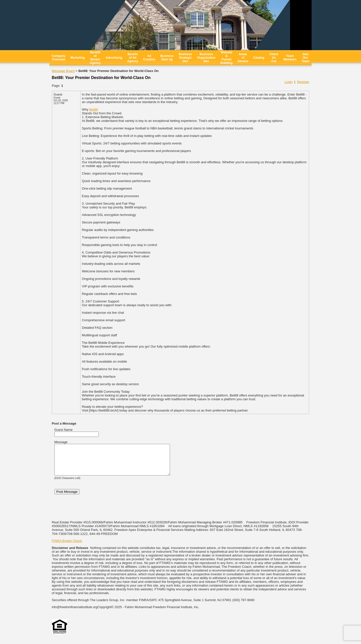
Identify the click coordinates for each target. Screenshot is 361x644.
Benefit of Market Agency (95, 58)
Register (303, 82)
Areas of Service (243, 58)
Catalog (259, 58)
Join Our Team (305, 58)
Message (61, 442)
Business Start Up (167, 58)
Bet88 (94, 109)
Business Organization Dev (206, 58)
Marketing (78, 58)
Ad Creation (149, 58)
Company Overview (59, 58)
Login (289, 82)
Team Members (290, 58)
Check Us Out (274, 58)
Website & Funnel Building (226, 58)
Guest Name (64, 430)
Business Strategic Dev (185, 58)
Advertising (114, 58)
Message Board (63, 71)
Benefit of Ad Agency (132, 58)
